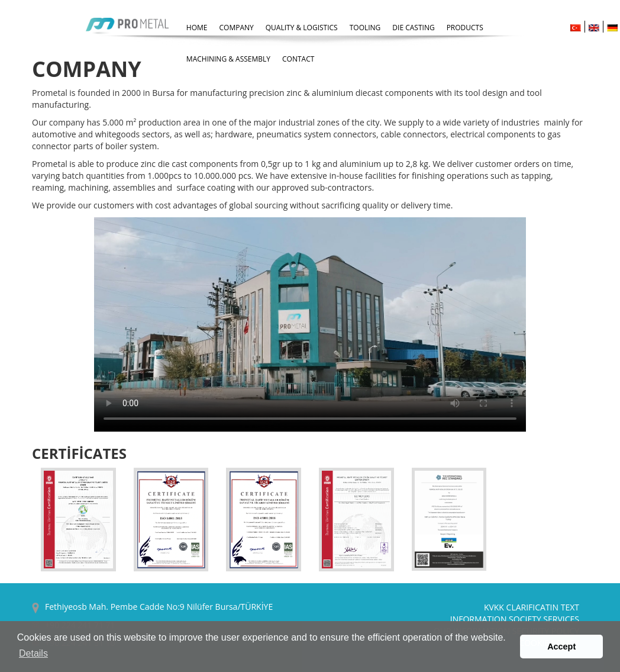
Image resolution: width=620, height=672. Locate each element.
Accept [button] (561, 647)
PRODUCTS (465, 28)
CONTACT (298, 59)
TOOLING (365, 28)
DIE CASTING (413, 28)
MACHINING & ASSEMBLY (228, 59)
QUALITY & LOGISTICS (302, 28)
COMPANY (237, 28)
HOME (197, 28)
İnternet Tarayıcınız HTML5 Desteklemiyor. (310, 324)
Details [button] (33, 653)
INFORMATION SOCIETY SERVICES (515, 619)
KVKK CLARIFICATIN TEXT (532, 607)
